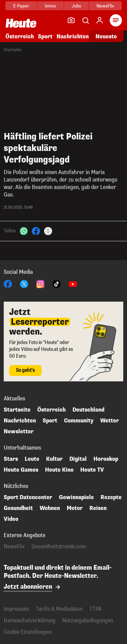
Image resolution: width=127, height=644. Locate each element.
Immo (50, 6)
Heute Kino (59, 470)
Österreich (20, 36)
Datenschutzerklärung (30, 620)
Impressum (16, 609)
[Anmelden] (100, 20)
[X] (24, 283)
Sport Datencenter (28, 497)
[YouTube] (73, 283)
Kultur (54, 459)
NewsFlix (105, 6)
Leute (32, 459)
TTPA (96, 609)
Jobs (76, 6)
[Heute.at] (21, 23)
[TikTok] (57, 283)
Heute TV (92, 470)
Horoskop (106, 459)
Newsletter (19, 432)
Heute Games (21, 470)
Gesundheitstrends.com (59, 547)
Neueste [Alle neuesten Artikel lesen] (106, 36)
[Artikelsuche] (85, 20)
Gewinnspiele (76, 497)
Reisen (98, 508)
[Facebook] (36, 231)
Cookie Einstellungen (28, 632)
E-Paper (21, 6)
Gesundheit (18, 508)
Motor (75, 508)
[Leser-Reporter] (71, 20)
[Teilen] (48, 231)
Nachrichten (73, 36)
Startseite (12, 50)
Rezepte (111, 497)
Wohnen (50, 508)
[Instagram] (40, 283)
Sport (45, 36)
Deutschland (88, 410)
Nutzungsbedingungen (88, 620)
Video (11, 519)
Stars (11, 459)
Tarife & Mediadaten (59, 609)
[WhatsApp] (24, 231)
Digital (78, 459)
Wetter (110, 421)
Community (79, 421)
